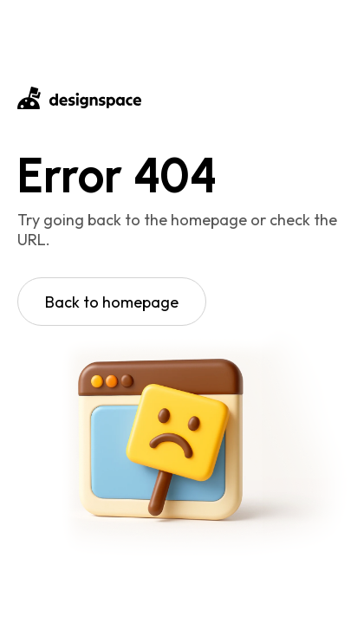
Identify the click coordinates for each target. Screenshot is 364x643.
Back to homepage (112, 302)
